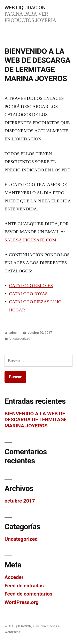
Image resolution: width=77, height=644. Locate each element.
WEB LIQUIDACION (25, 7)
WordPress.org (22, 602)
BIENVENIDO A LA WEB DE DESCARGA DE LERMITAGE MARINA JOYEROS (37, 65)
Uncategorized (20, 338)
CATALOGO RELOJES (31, 286)
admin (14, 333)
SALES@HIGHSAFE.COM (30, 240)
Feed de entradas (24, 586)
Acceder (14, 577)
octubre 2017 (20, 501)
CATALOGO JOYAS (28, 294)
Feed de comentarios (28, 594)
